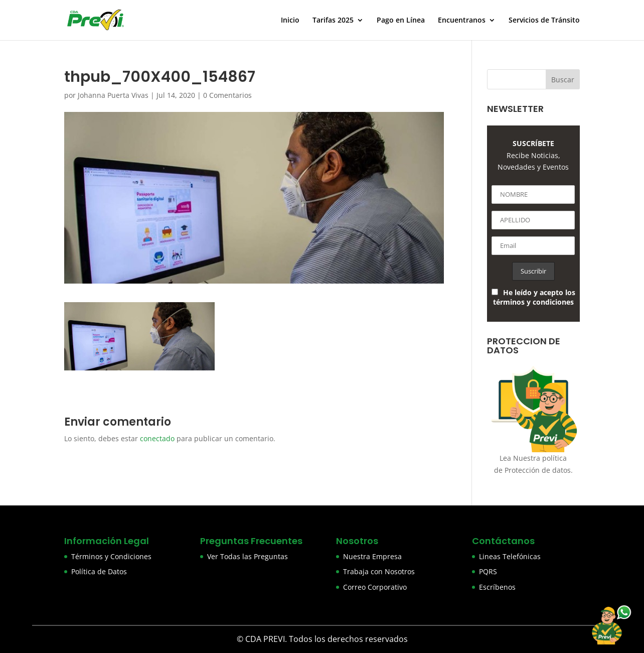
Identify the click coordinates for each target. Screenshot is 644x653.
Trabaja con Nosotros (379, 571)
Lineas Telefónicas (510, 556)
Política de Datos (99, 571)
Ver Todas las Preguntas (248, 556)
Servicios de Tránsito (544, 21)
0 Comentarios (227, 95)
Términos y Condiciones (111, 556)
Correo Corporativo (375, 587)
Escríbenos (497, 587)
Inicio (290, 21)
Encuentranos (462, 21)
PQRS (488, 571)
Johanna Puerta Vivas (113, 95)
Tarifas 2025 (333, 21)
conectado (157, 438)
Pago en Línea (401, 21)
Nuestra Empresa (372, 556)
